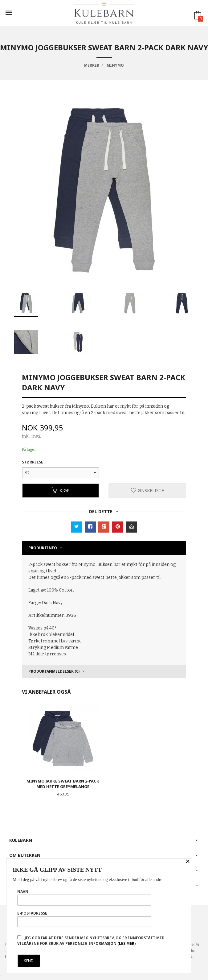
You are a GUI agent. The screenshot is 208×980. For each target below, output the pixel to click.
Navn (84, 897)
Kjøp (61, 490)
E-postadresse (84, 919)
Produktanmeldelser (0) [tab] (54, 671)
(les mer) (126, 943)
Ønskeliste (147, 490)
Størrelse (33, 462)
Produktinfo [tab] (43, 548)
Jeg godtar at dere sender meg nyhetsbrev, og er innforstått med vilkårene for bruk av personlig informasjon (91, 941)
